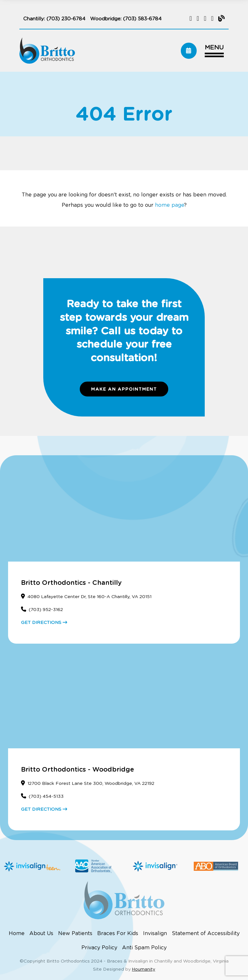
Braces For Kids (118, 933)
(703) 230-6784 (66, 19)
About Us (41, 933)
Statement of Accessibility (206, 933)
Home (17, 933)
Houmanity (144, 969)
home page (170, 205)
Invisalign (155, 933)
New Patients (75, 933)
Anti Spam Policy (144, 948)
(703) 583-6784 (142, 19)
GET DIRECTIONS (44, 623)
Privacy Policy (99, 948)
